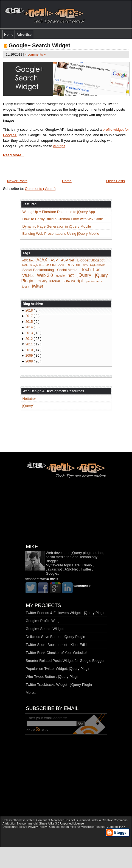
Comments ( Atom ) (40, 189)
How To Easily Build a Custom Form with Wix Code (63, 219)
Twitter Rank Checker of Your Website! (56, 653)
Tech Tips (91, 270)
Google (52, 573)
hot (71, 275)
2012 (30, 339)
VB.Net (28, 275)
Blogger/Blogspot (91, 260)
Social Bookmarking (38, 270)
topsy (26, 287)
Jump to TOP (116, 827)
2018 (30, 310)
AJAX (42, 260)
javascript (73, 281)
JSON (51, 265)
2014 (30, 327)
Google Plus (37, 265)
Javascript (54, 569)
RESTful (73, 265)
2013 (30, 333)
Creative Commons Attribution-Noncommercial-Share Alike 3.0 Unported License (65, 822)
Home (9, 35)
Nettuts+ (29, 399)
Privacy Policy (38, 827)
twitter (38, 286)
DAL (25, 265)
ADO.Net (28, 260)
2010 (30, 350)
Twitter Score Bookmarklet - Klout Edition (58, 645)
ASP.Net (68, 260)
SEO (85, 265)
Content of (56, 820)
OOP (61, 265)
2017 (30, 316)
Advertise (24, 35)
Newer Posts (17, 181)
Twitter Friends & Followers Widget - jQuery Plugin (66, 613)
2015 (30, 322)
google (61, 276)
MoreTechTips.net (63, 820)
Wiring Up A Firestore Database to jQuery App (58, 212)
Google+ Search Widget (39, 45)
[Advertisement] (66, 771)
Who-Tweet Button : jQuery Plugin (53, 677)
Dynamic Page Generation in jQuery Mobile (57, 226)
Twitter (86, 569)
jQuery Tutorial (48, 281)
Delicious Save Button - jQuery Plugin (56, 637)
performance (94, 281)
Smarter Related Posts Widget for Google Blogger (65, 661)
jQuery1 (29, 406)
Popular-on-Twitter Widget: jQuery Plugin (58, 669)
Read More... (14, 155)
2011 (30, 344)
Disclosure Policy (14, 827)
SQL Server (97, 265)
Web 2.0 (45, 275)
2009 (30, 356)
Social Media (67, 270)
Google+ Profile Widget (44, 621)
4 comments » (35, 54)
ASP (54, 260)
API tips (59, 146)
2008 (30, 361)
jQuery (84, 275)
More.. (31, 693)
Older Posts (116, 181)
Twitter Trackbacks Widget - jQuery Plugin (59, 685)
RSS (42, 730)
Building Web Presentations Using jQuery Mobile (61, 234)
